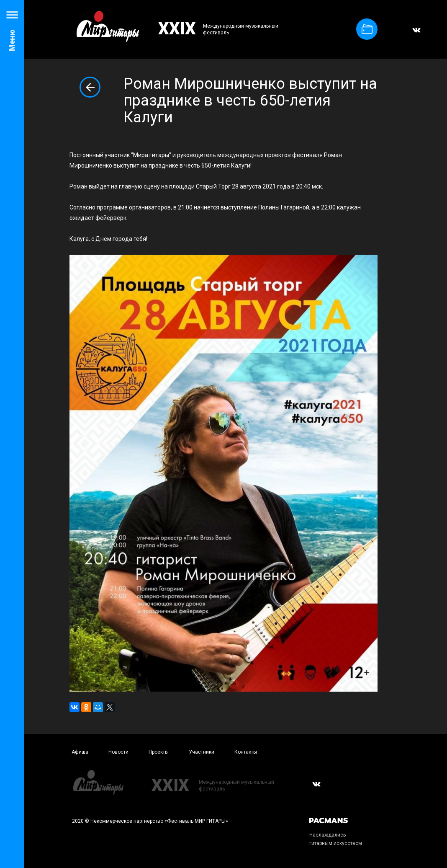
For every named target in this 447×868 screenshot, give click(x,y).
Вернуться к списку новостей (90, 87)
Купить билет (367, 29)
